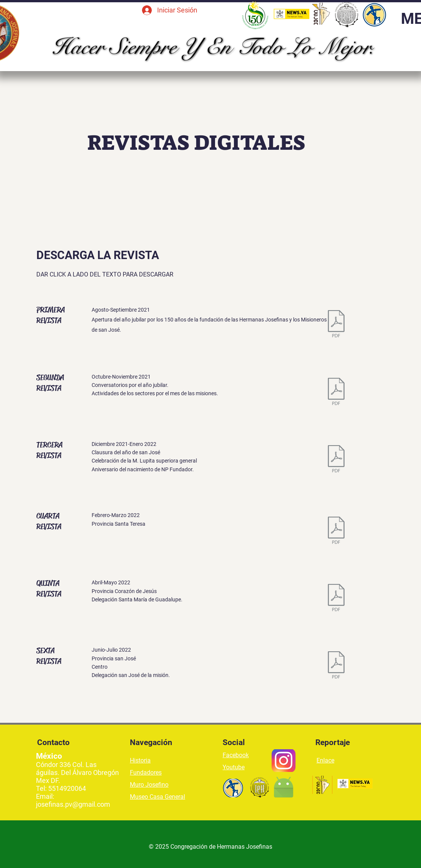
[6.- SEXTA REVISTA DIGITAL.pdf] (336, 666)
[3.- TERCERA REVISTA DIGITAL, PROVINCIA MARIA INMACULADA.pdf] (336, 460)
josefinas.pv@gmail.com (73, 804)
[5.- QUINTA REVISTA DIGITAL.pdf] (336, 598)
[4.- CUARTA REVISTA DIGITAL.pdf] (336, 531)
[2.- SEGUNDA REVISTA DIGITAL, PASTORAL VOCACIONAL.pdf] (336, 393)
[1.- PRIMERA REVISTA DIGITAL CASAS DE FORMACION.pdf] (336, 325)
